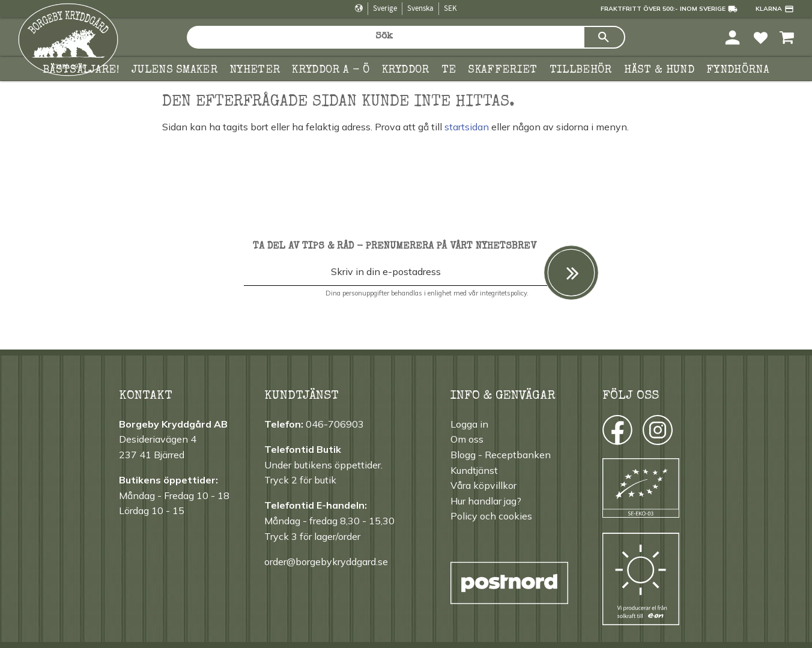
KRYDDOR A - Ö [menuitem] (331, 70)
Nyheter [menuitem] (255, 70)
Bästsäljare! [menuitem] (81, 70)
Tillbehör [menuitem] (581, 70)
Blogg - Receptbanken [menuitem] (501, 455)
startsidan (467, 127)
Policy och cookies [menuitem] (491, 516)
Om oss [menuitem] (467, 439)
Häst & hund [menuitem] (659, 70)
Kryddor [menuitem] (406, 70)
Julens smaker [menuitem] (174, 70)
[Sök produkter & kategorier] (385, 37)
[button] (761, 37)
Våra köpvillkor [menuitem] (483, 485)
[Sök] (604, 37)
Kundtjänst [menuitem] (474, 470)
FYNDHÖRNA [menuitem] (738, 70)
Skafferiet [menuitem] (502, 70)
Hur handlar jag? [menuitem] (486, 501)
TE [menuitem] (449, 70)
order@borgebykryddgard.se (326, 562)
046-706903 (335, 424)
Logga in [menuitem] (469, 424)
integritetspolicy (503, 293)
